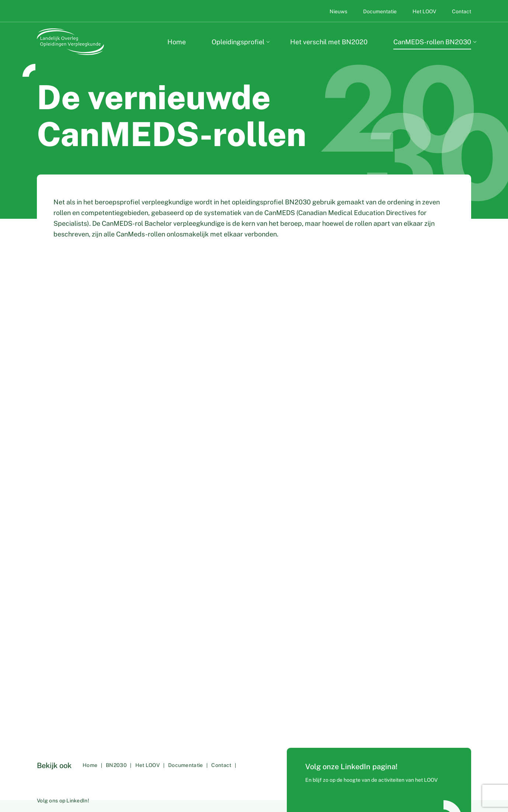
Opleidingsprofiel (238, 42)
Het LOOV (425, 11)
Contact (462, 11)
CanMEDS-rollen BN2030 (432, 42)
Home (177, 42)
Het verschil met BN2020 (329, 42)
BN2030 (119, 774)
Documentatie (380, 11)
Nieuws (339, 11)
